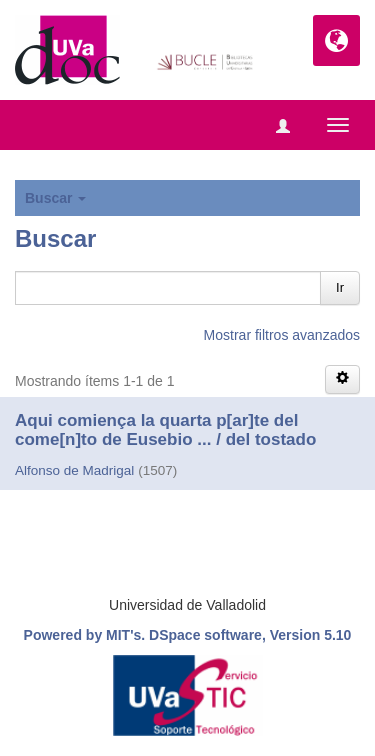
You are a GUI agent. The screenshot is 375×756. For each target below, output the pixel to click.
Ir (340, 287)
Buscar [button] (55, 198)
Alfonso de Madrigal (74, 470)
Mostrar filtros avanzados (282, 335)
